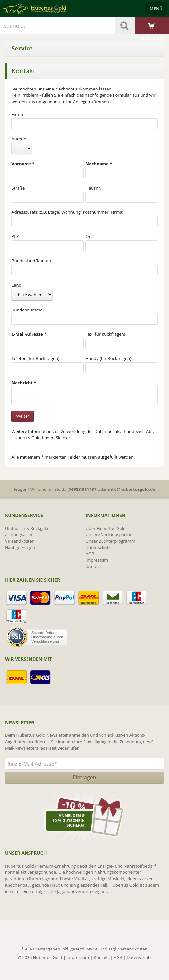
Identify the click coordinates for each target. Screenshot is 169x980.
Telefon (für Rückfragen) (36, 358)
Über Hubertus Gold (106, 528)
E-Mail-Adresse (27, 334)
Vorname (21, 164)
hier (66, 438)
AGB (90, 554)
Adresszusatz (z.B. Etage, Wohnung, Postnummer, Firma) (67, 212)
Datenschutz (98, 547)
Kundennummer (28, 310)
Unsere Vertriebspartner (110, 534)
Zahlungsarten (19, 534)
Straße (18, 188)
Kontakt (94, 567)
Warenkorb (152, 31)
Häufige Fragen (20, 547)
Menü (156, 9)
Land (16, 285)
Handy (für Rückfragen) (108, 358)
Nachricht (22, 383)
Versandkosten (20, 541)
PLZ (15, 236)
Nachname (97, 164)
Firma (17, 114)
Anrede (19, 139)
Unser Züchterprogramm (111, 541)
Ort (89, 236)
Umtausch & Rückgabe (27, 528)
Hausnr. (93, 188)
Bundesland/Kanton (31, 261)
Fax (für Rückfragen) (105, 334)
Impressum (97, 560)
